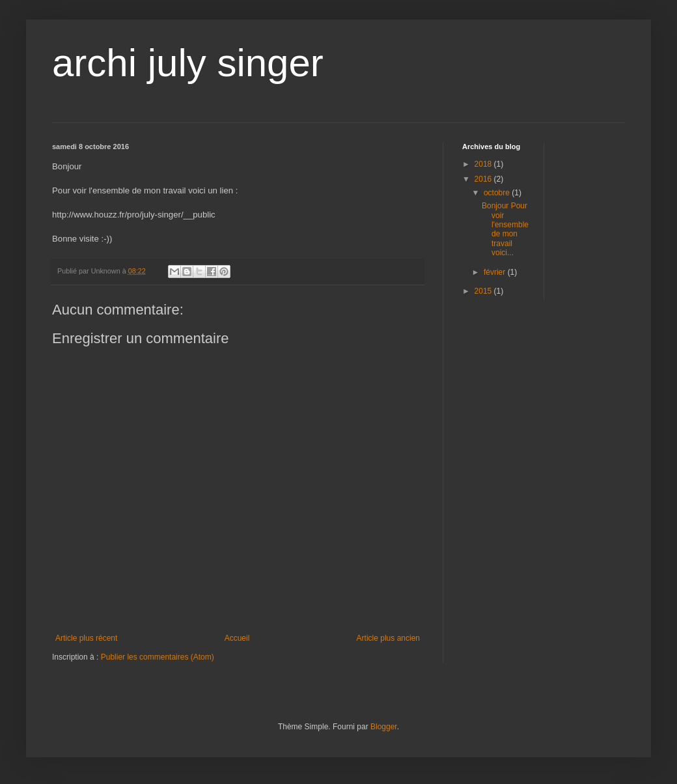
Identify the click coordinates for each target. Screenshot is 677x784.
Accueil (237, 638)
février (496, 272)
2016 (484, 179)
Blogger (384, 727)
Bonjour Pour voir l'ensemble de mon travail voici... (505, 229)
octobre (498, 193)
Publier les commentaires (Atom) (158, 657)
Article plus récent (86, 638)
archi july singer (188, 63)
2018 (484, 164)
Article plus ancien (388, 638)
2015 (484, 291)
